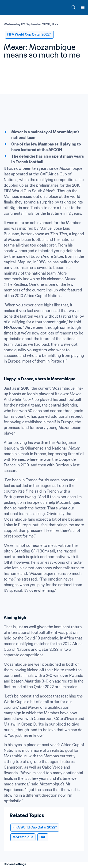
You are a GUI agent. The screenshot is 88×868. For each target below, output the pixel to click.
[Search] (74, 7)
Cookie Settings (15, 864)
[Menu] (83, 7)
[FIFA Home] (12, 7)
